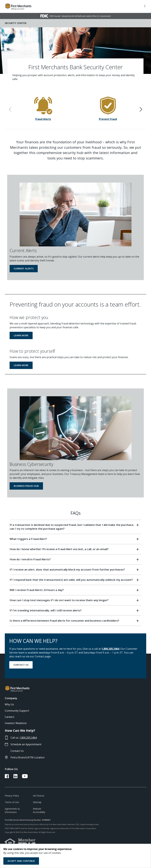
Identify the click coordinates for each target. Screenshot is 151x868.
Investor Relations (16, 723)
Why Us (9, 704)
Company (11, 698)
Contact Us (21, 665)
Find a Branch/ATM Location (28, 757)
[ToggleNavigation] (145, 6)
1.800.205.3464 (110, 649)
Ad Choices (39, 796)
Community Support (17, 711)
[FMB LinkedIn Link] (15, 777)
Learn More (21, 335)
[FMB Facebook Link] (7, 777)
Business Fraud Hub (26, 486)
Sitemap (37, 802)
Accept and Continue (21, 861)
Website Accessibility (39, 810)
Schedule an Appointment (26, 744)
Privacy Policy (12, 796)
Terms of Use (12, 802)
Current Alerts (24, 268)
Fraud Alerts (43, 119)
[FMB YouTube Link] (25, 777)
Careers (10, 717)
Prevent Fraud (108, 119)
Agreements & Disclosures (12, 810)
